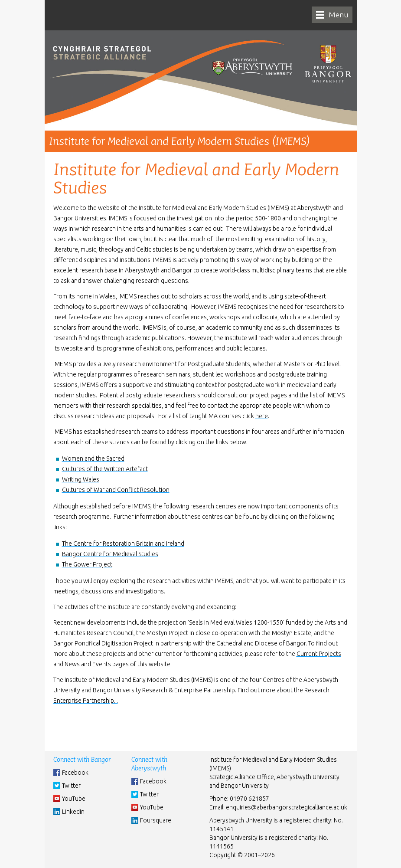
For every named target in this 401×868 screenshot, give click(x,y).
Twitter (71, 786)
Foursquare (156, 820)
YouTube (74, 799)
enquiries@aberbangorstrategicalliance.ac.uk (287, 807)
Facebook (75, 773)
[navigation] (332, 15)
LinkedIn (73, 812)
